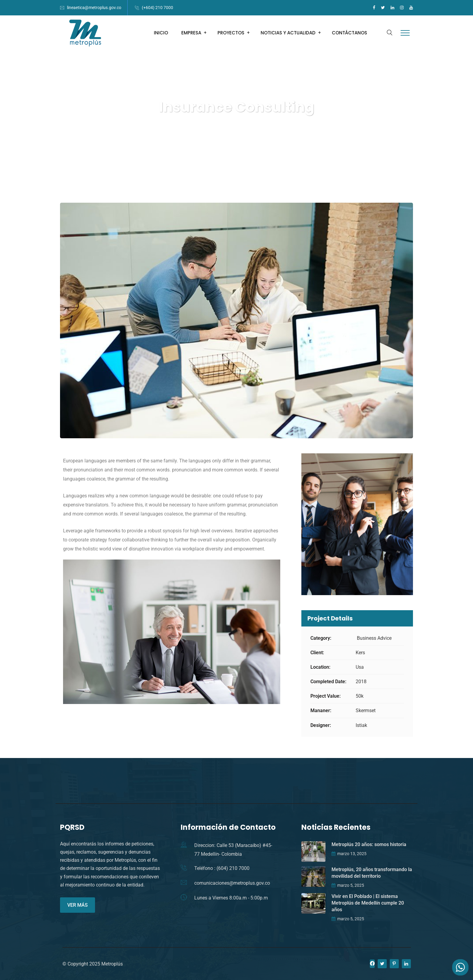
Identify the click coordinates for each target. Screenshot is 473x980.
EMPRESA (191, 33)
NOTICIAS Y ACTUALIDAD (288, 33)
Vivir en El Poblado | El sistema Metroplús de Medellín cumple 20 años (368, 903)
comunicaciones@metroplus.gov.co (232, 883)
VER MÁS (78, 905)
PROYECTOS (231, 33)
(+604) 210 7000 (157, 8)
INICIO (161, 33)
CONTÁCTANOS (349, 33)
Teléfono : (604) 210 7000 (222, 868)
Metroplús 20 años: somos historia (369, 844)
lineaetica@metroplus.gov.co (94, 8)
